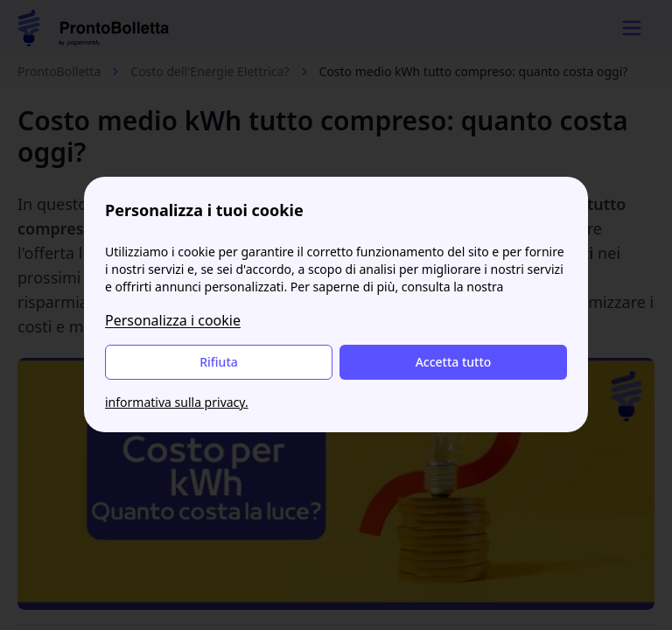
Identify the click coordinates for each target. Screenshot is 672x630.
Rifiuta (219, 362)
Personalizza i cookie (173, 320)
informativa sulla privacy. (177, 402)
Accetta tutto (454, 362)
